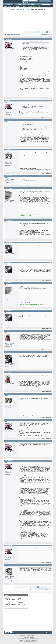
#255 (50, 394)
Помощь (41, 1)
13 (47, 32)
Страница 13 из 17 (29, 32)
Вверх (50, 589)
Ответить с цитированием (46, 98)
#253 (50, 352)
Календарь (18, 6)
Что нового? (8, 4)
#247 (50, 220)
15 (50, 32)
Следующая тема (32, 592)
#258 (50, 460)
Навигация (30, 6)
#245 (50, 176)
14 (49, 32)
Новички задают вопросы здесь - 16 (15, 35)
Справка (14, 6)
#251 (50, 311)
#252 (50, 331)
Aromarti (29, 640)
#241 (50, 39)
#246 (50, 188)
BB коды (19, 597)
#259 (50, 545)
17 (27, 33)
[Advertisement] (30, 21)
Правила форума (21, 604)
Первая (35, 32)
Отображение (48, 37)
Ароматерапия (12, 9)
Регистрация (48, 1)
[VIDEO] (19, 601)
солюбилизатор (30, 107)
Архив (47, 632)
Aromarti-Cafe (31, 4)
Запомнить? (26, 3)
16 (25, 33)
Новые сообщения (8, 6)
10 (42, 32)
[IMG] (19, 600)
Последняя (31, 33)
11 (43, 32)
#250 (50, 283)
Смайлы (19, 598)
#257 (50, 441)
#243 (50, 120)
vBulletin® (28, 637)
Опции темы (42, 37)
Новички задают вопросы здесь (23, 9)
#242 (50, 100)
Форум (14, 4)
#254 (50, 372)
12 (45, 32)
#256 (50, 420)
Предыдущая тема (24, 592)
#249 (50, 262)
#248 (50, 242)
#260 (50, 565)
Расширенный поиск (48, 6)
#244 (50, 149)
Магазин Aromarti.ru (22, 4)
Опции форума (23, 6)
